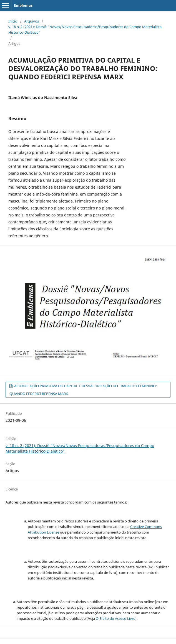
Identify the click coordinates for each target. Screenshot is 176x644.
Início (13, 21)
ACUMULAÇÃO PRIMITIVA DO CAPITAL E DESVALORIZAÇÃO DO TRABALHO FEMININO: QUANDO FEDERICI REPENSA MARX (83, 390)
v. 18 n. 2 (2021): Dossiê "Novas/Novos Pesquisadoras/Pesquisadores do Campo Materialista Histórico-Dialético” (85, 29)
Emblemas (23, 5)
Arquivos (32, 21)
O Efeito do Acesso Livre (115, 618)
